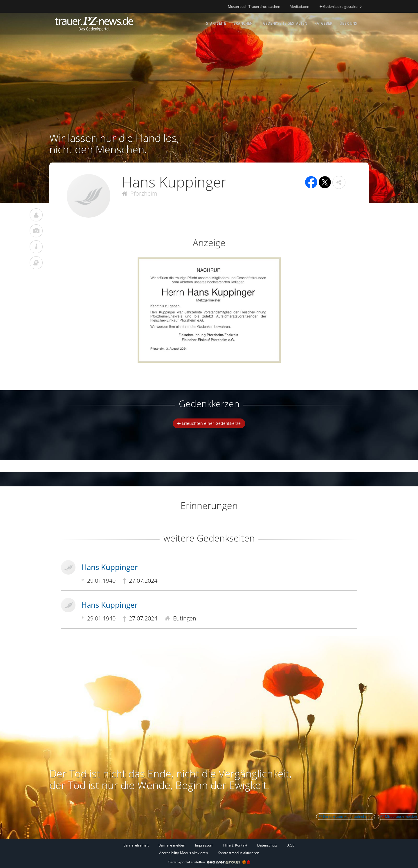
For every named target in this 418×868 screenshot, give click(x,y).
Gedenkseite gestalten (340, 7)
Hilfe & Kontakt (235, 845)
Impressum (204, 845)
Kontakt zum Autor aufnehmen (346, 816)
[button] (339, 182)
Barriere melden (172, 845)
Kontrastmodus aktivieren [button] (238, 853)
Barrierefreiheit (136, 845)
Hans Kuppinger (110, 567)
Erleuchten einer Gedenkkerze (209, 423)
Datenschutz (267, 845)
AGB (291, 845)
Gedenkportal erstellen (209, 862)
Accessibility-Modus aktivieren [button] (183, 853)
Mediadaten (299, 7)
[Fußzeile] (209, 849)
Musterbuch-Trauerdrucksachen (254, 7)
